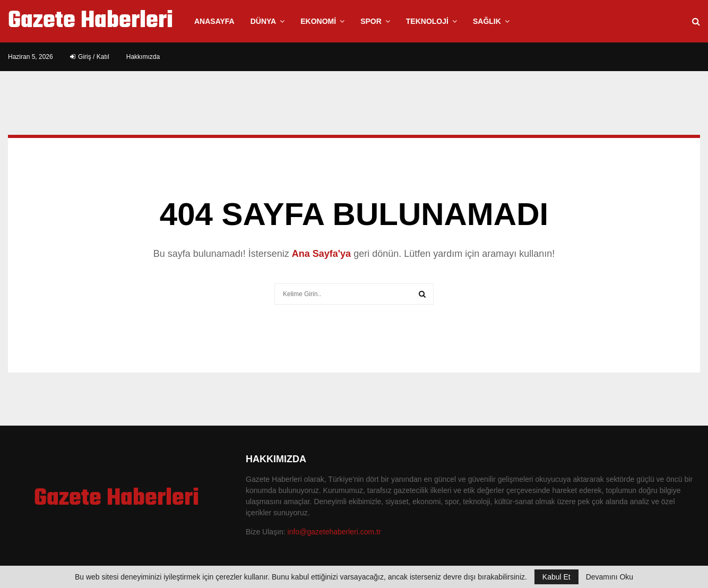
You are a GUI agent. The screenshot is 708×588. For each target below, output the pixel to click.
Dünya (264, 21)
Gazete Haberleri (90, 21)
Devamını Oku (610, 577)
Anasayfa (214, 21)
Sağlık (487, 21)
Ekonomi (318, 21)
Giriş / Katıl (90, 57)
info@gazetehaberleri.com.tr (334, 532)
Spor (371, 21)
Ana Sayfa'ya (321, 254)
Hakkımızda (143, 57)
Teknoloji (427, 21)
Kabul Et (556, 577)
